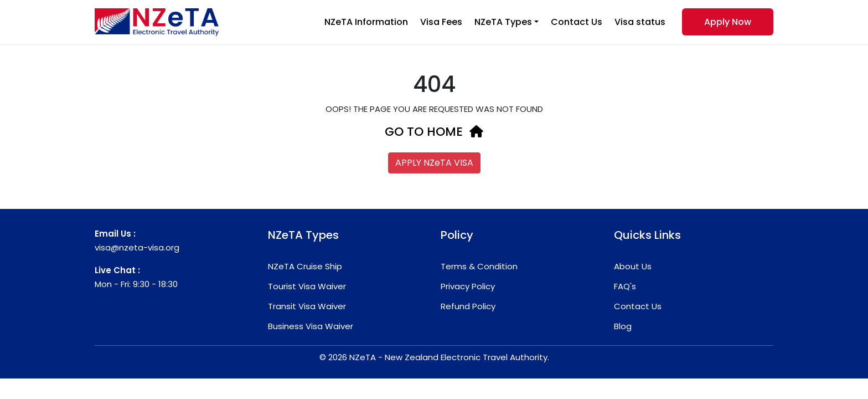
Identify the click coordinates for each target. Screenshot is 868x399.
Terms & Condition (479, 266)
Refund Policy (468, 306)
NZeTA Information (366, 22)
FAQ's (625, 286)
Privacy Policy (468, 286)
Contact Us (577, 22)
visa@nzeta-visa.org (137, 247)
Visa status (640, 22)
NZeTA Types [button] (503, 22)
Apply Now (728, 22)
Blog (623, 326)
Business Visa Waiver (311, 326)
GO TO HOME (434, 132)
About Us (633, 266)
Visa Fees (441, 22)
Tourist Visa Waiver (307, 286)
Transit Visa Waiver (307, 306)
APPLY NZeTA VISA (434, 163)
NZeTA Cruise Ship (305, 266)
